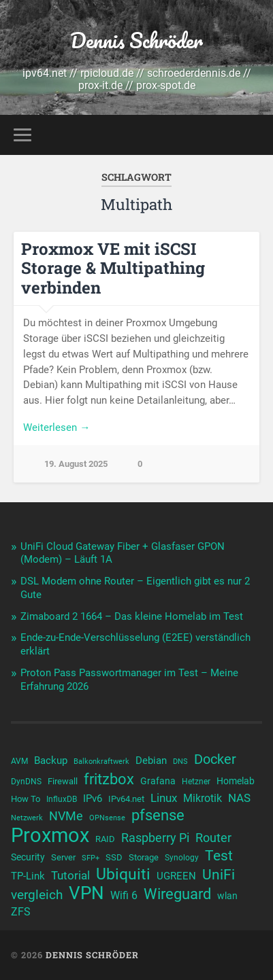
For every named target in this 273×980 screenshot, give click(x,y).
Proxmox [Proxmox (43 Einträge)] (50, 835)
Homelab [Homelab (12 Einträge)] (236, 781)
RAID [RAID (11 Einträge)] (105, 839)
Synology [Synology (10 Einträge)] (182, 858)
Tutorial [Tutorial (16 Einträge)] (70, 875)
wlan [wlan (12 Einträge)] (227, 896)
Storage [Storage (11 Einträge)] (144, 857)
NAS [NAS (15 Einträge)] (239, 798)
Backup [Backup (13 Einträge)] (51, 760)
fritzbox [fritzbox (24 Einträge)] (109, 779)
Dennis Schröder (136, 40)
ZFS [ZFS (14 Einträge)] (21, 912)
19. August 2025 (76, 464)
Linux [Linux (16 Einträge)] (164, 798)
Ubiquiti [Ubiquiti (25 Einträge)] (123, 875)
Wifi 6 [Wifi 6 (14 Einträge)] (124, 895)
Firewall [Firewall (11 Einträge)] (63, 781)
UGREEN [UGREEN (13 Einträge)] (176, 876)
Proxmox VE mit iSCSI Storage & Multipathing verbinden (113, 268)
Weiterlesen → (57, 427)
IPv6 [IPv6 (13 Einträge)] (93, 799)
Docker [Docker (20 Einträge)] (215, 759)
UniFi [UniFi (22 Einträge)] (219, 875)
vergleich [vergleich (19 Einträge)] (37, 895)
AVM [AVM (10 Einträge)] (19, 761)
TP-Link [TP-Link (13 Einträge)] (28, 876)
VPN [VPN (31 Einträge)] (86, 893)
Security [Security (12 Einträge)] (28, 857)
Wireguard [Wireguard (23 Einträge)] (177, 894)
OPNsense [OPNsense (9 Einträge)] (107, 818)
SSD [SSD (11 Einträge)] (114, 857)
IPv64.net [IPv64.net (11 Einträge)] (126, 799)
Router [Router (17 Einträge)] (213, 838)
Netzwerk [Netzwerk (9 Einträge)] (27, 818)
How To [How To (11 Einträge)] (26, 799)
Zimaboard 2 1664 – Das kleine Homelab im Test (132, 616)
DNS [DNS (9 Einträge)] (180, 762)
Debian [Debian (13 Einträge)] (151, 760)
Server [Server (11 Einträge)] (63, 857)
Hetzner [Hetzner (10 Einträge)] (196, 782)
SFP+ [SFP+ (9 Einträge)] (91, 858)
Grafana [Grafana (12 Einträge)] (158, 781)
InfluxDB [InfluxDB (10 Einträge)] (62, 799)
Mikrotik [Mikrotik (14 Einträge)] (203, 798)
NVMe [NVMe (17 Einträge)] (66, 816)
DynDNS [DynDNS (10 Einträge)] (26, 782)
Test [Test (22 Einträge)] (219, 856)
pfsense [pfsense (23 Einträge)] (158, 816)
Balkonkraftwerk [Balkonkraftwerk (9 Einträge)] (101, 762)
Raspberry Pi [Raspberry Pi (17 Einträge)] (155, 838)
